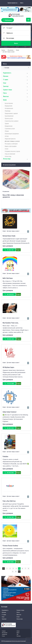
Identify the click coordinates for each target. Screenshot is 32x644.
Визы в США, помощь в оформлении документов (13, 196)
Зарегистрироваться (12, 3)
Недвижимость (7, 73)
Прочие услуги (9, 118)
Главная (4, 631)
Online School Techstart (10, 412)
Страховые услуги (10, 129)
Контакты (19, 636)
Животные (6, 96)
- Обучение (4, 612)
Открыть (18, 250)
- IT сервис (4, 615)
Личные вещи (7, 159)
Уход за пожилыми (10, 154)
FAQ (17, 634)
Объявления (5, 633)
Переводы (8, 111)
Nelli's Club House (8, 278)
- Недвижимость (5, 610)
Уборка (7, 131)
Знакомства (4, 634)
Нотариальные (9, 108)
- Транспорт (4, 619)
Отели (6, 149)
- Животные (19, 615)
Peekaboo (5, 456)
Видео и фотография (11, 146)
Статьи (3, 636)
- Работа (18, 612)
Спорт (5, 83)
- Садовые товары (20, 610)
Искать (16, 43)
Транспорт (6, 86)
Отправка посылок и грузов (12, 151)
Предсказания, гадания (11, 113)
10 (16, 572)
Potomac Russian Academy (10, 546)
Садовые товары (8, 90)
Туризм (7, 123)
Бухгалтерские (9, 103)
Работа (5, 93)
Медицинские (9, 106)
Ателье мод (8, 156)
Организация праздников (12, 134)
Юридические (9, 126)
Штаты (18, 633)
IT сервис (6, 80)
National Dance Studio (9, 236)
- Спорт (3, 617)
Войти (22, 3)
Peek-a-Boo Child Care (9, 501)
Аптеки (7, 136)
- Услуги (18, 617)
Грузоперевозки (9, 116)
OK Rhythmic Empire (8, 367)
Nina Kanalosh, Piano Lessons (11, 323)
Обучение (6, 76)
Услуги (5, 100)
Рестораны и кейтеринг (11, 144)
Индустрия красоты (10, 139)
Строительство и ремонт (12, 121)
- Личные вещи (19, 619)
